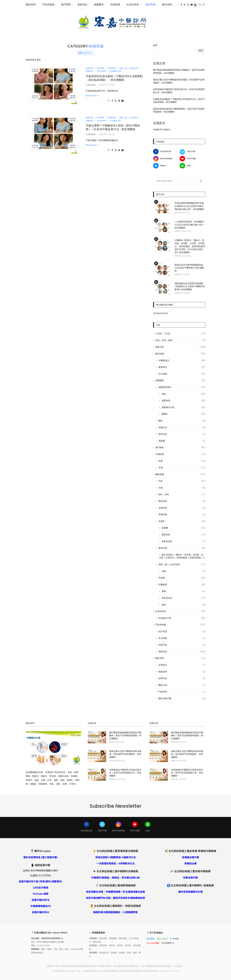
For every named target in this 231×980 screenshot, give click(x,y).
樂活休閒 (167, 5)
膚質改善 (183, 535)
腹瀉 (183, 605)
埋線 (183, 394)
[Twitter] (185, 5)
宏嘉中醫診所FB (40, 900)
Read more (92, 96)
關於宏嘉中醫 (182, 699)
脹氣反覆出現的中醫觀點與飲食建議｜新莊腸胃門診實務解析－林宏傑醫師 (125, 754)
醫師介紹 (182, 685)
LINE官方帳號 (40, 887)
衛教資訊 (182, 652)
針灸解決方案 (182, 618)
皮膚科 (182, 521)
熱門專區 (66, 5)
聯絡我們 (182, 672)
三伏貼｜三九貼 (180, 334)
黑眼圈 (182, 441)
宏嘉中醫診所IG (41, 912)
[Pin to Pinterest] (119, 101)
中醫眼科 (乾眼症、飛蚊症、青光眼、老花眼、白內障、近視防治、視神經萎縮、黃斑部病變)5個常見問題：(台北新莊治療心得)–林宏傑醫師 (190, 246)
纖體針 (183, 414)
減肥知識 (183, 401)
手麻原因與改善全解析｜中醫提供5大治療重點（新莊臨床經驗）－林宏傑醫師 (114, 78)
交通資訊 (182, 665)
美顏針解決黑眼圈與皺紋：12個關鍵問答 (116, 912)
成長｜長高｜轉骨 (180, 340)
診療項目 (182, 678)
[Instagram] (188, 5)
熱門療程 (180, 448)
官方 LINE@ (162, 939)
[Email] (166, 166)
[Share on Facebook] (112, 101)
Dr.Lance (92, 85)
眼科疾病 (182, 548)
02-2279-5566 (43, 945)
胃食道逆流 (183, 598)
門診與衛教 (48, 5)
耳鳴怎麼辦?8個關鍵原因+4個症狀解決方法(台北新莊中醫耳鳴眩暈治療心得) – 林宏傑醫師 (189, 206)
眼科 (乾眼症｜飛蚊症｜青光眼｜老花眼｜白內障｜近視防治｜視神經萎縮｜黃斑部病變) (182, 556)
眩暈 (182, 461)
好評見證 (182, 632)
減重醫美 (99, 5)
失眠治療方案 (191, 877)
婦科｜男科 (182, 495)
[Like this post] (109, 101)
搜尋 (155, 45)
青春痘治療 (191, 863)
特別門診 (182, 645)
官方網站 (151, 939)
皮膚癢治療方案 (191, 857)
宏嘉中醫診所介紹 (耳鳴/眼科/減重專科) (40, 881)
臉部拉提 (182, 434)
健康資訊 (182, 367)
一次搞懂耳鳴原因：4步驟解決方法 (115, 863)
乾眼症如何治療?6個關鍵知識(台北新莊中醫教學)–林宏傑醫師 (189, 268)
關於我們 (31, 5)
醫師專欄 (150, 5)
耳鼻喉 (182, 578)
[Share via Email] (123, 101)
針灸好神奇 (133, 5)
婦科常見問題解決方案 (191, 892)
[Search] (200, 5)
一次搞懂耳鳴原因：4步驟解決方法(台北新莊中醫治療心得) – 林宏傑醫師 (190, 225)
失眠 (182, 488)
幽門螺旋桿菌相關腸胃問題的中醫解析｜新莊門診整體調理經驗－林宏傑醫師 (125, 736)
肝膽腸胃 (182, 585)
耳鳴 (182, 468)
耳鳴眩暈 (115, 5)
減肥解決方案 (183, 407)
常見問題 (182, 638)
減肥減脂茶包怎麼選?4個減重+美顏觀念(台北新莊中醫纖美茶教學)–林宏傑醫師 (190, 286)
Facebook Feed (160, 313)
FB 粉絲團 (174, 939)
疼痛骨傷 (182, 515)
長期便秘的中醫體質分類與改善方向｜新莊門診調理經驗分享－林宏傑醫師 (125, 773)
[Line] (195, 5)
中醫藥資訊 (182, 361)
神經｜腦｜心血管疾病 (182, 565)
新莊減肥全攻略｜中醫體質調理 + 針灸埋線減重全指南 (116, 892)
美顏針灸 (182, 428)
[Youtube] (192, 5)
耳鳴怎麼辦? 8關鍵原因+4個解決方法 (115, 857)
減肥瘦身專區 (182, 387)
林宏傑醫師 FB (168, 943)
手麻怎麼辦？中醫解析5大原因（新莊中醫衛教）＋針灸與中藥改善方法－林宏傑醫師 (113, 127)
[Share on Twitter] (115, 101)
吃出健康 (182, 374)
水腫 (183, 571)
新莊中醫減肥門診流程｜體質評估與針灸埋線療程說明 (115, 898)
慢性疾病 (182, 501)
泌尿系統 (182, 508)
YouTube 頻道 (41, 894)
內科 (182, 481)
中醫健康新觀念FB (40, 906)
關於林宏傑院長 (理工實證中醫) (40, 857)
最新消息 (82, 5)
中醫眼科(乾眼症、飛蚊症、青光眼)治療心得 (115, 877)
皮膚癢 (183, 528)
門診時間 (182, 692)
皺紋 (182, 421)
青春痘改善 (183, 541)
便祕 (183, 591)
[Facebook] (181, 5)
